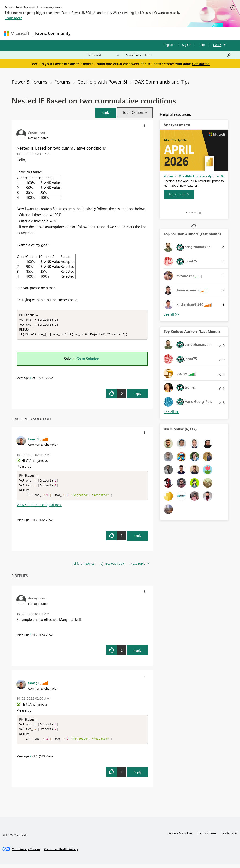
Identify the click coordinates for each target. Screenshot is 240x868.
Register (169, 45)
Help (202, 45)
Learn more (13, 18)
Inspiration (102, 33)
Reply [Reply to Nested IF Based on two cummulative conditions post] (137, 395)
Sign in (187, 45)
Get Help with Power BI (102, 81)
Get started (201, 64)
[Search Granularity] (103, 55)
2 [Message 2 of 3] (31, 522)
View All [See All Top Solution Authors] (171, 314)
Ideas (121, 33)
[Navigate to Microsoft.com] (16, 33)
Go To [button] (217, 45)
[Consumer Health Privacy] (61, 853)
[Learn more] (179, 194)
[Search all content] (179, 55)
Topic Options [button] (133, 112)
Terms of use (207, 837)
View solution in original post (39, 507)
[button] (106, 112)
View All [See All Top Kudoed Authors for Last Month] (171, 412)
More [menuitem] (179, 33)
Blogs (163, 33)
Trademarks (230, 837)
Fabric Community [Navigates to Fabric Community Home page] (53, 33)
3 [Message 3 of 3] (31, 637)
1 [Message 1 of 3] (31, 379)
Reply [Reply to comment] (137, 538)
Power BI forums (30, 81)
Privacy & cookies (180, 837)
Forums (81, 33)
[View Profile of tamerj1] (34, 440)
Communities (142, 33)
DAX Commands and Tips (162, 81)
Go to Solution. (88, 360)
